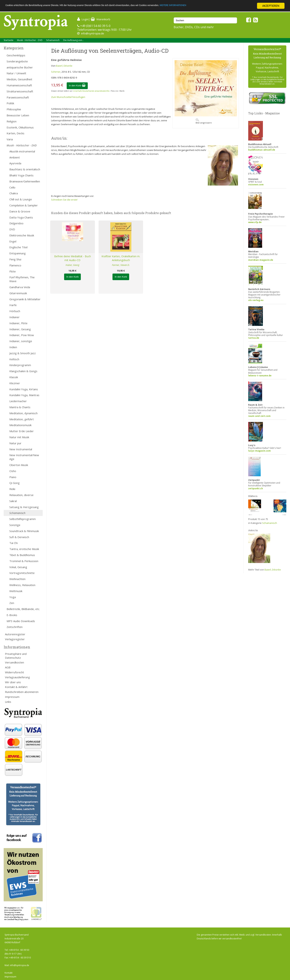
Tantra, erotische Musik (24, 549)
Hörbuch (15, 311)
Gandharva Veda (20, 287)
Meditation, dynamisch (23, 413)
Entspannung (17, 253)
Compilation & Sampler (24, 205)
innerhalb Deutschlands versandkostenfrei (91, 91)
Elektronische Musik (22, 235)
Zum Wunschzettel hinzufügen (68, 97)
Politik (10, 103)
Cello (12, 187)
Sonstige (15, 525)
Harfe (13, 305)
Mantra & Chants (20, 407)
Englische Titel (18, 247)
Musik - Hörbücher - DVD (30, 40)
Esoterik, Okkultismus (20, 127)
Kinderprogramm (20, 365)
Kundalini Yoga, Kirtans (24, 389)
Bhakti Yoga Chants (21, 175)
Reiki (12, 489)
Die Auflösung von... (73, 40)
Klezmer (15, 383)
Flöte (13, 271)
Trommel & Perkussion (24, 561)
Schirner (56, 72)
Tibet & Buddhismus (22, 555)
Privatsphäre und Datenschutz (16, 656)
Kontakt (9, 973)
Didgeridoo (16, 223)
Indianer (14, 317)
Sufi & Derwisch (19, 537)
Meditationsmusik (20, 425)
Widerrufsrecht (14, 672)
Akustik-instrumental (22, 151)
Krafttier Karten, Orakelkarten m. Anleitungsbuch (121, 258)
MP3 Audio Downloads (21, 621)
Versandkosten (14, 662)
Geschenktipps (16, 55)
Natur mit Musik (19, 437)
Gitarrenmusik (18, 293)
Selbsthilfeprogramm (23, 519)
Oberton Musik (19, 465)
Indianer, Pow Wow (22, 335)
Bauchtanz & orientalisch (25, 169)
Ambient (15, 157)
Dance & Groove (20, 211)
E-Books (12, 615)
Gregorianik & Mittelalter (25, 299)
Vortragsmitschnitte (22, 573)
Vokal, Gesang (18, 567)
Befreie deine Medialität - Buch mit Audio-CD (73, 258)
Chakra (14, 193)
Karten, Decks (15, 133)
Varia (10, 139)
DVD (12, 229)
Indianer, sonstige (21, 341)
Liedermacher (18, 401)
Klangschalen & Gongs (23, 371)
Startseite (9, 40)
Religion (12, 121)
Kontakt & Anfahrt (16, 687)
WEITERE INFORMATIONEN (220, 6)
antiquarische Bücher (20, 67)
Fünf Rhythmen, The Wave (22, 279)
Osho (13, 471)
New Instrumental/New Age (24, 457)
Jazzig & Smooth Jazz (23, 353)
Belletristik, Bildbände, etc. (23, 609)
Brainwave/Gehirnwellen (25, 181)
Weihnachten (17, 579)
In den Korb (77, 86)
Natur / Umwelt (16, 73)
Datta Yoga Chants (21, 217)
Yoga (13, 597)
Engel (13, 241)
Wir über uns (13, 682)
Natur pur (15, 443)
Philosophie (14, 109)
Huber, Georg (72, 265)
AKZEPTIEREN (271, 6)
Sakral (13, 501)
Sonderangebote (17, 61)
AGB (8, 667)
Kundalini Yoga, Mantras (24, 395)
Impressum (12, 697)
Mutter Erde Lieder (22, 431)
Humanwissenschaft (19, 85)
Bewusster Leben (18, 115)
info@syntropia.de (93, 33)
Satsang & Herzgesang (24, 507)
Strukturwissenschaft (20, 91)
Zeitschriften (15, 627)
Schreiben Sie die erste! (64, 200)
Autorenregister (15, 634)
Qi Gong (14, 483)
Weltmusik (16, 591)
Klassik (14, 377)
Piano (13, 477)
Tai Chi (13, 543)
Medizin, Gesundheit (19, 79)
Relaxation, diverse (21, 495)
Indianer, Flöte (18, 323)
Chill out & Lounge (21, 199)
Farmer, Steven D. (121, 265)
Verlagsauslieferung (17, 677)
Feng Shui (15, 259)
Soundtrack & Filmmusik (24, 531)
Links (8, 702)
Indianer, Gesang (20, 329)
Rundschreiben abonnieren (22, 692)
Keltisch (14, 359)
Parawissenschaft (18, 97)
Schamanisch (53, 40)
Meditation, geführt (22, 419)
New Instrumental (21, 449)
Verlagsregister (15, 639)
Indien (13, 347)
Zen (12, 603)
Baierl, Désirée (64, 66)
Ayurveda (15, 163)
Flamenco (15, 265)
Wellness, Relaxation (22, 585)
